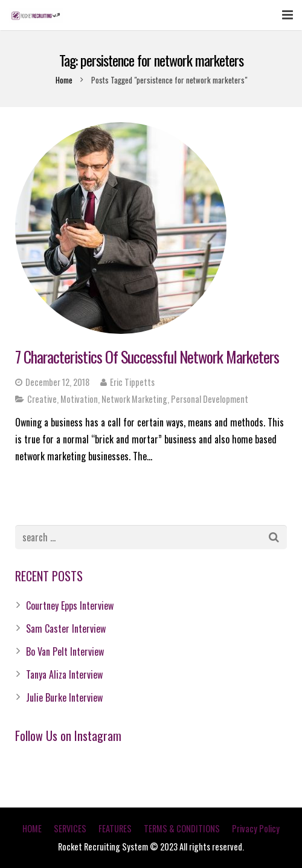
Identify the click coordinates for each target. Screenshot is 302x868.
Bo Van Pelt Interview (65, 651)
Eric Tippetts (132, 382)
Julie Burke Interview (64, 697)
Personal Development (210, 399)
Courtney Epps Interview (70, 605)
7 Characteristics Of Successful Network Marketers (147, 357)
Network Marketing (134, 399)
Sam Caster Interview (66, 628)
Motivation (79, 399)
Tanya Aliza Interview (64, 674)
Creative (42, 399)
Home (64, 80)
